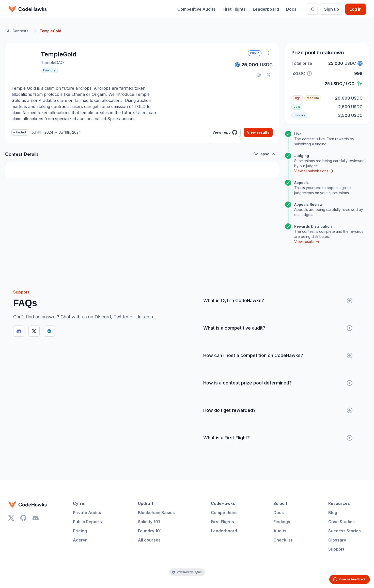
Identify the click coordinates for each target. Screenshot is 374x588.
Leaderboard (266, 9)
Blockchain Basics (156, 513)
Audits (280, 531)
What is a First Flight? (278, 438)
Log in (356, 9)
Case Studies (341, 522)
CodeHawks (223, 503)
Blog (333, 513)
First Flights (234, 9)
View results (258, 132)
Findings (282, 522)
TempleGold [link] (50, 31)
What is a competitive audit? (278, 328)
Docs (291, 9)
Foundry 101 (150, 531)
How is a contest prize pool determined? (278, 383)
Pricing (80, 531)
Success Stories (345, 531)
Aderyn (80, 540)
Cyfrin (79, 503)
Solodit (280, 503)
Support (336, 549)
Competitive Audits (196, 9)
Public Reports (87, 522)
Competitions (224, 513)
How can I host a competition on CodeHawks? (278, 355)
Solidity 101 (149, 522)
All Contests (18, 31)
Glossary (337, 540)
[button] (309, 73)
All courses (149, 540)
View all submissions (314, 171)
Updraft (146, 503)
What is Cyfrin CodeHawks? (278, 301)
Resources (339, 503)
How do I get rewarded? (278, 410)
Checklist (283, 540)
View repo (225, 132)
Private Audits (87, 513)
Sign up (332, 9)
